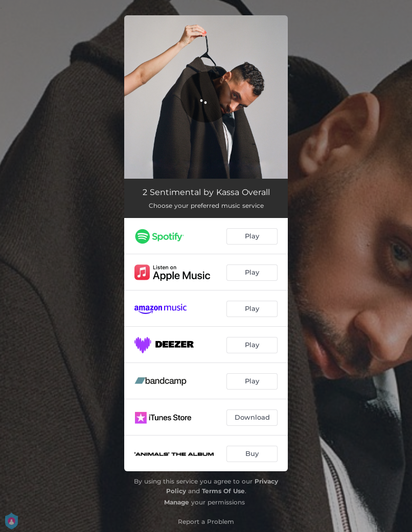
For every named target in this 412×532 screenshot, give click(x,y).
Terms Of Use (223, 491)
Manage (177, 502)
